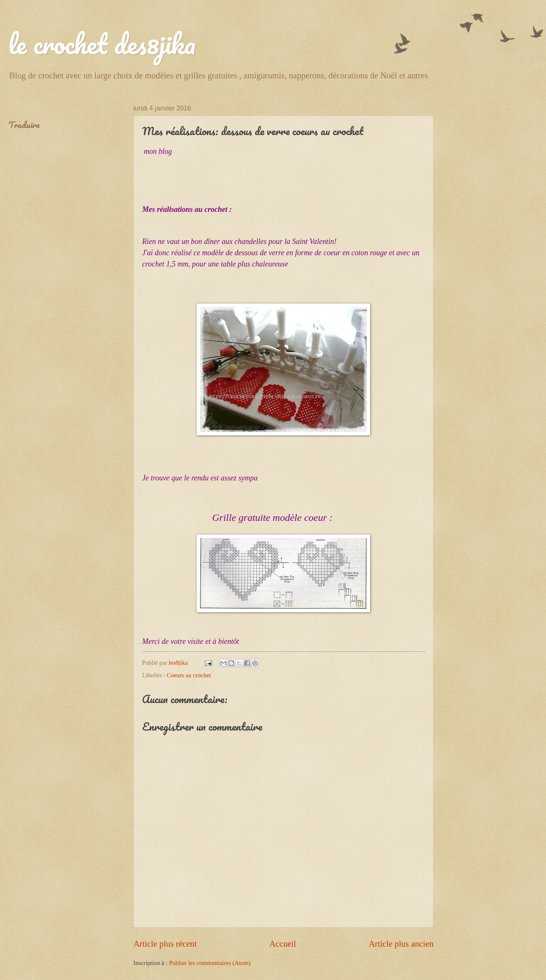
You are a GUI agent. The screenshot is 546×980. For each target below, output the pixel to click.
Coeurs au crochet (189, 675)
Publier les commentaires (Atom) (210, 963)
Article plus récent (165, 944)
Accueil (283, 944)
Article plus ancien (401, 944)
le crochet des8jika (102, 44)
